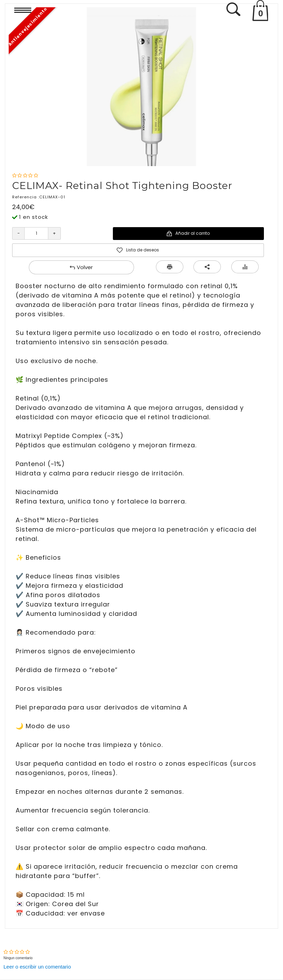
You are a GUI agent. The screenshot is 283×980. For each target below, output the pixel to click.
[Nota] (25, 176)
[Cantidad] (36, 233)
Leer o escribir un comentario (37, 967)
